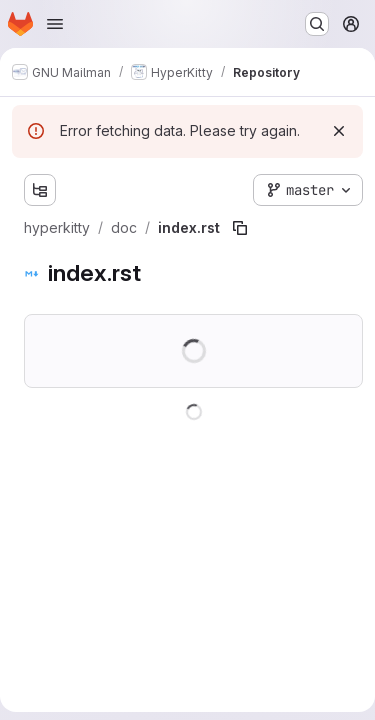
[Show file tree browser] (40, 190)
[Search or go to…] (317, 24)
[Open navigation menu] (55, 24)
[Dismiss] (339, 131)
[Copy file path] (240, 228)
